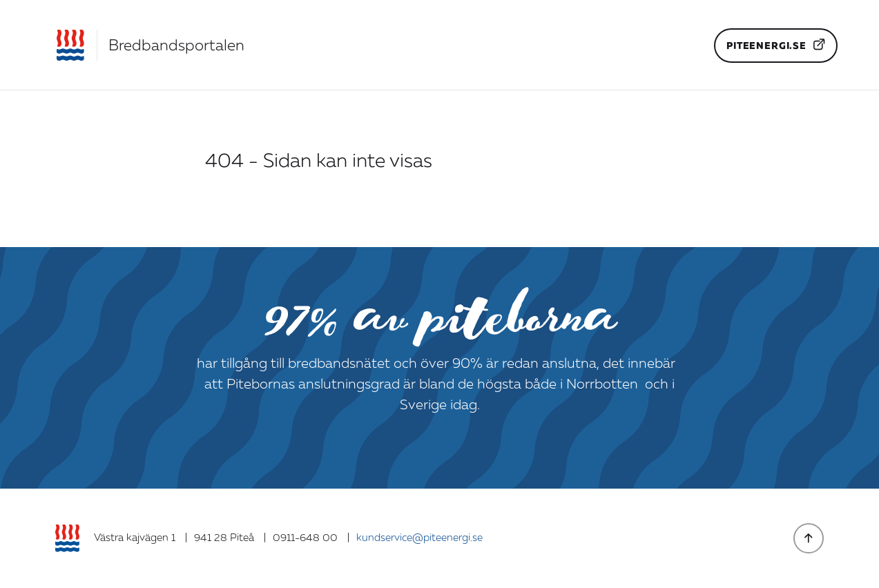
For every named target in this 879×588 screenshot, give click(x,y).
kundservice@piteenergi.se (419, 538)
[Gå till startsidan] (150, 45)
